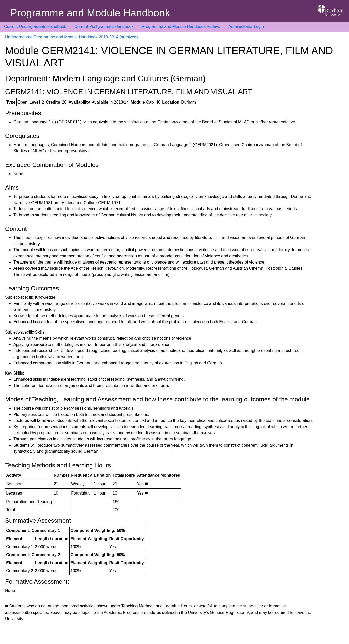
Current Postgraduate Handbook (104, 27)
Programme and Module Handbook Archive (181, 27)
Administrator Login (246, 27)
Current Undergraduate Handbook (35, 27)
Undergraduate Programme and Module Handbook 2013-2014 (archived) (71, 37)
